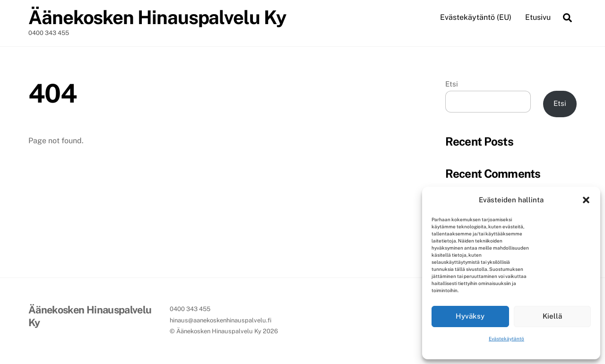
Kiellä (552, 316)
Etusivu (538, 17)
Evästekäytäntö (506, 338)
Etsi (452, 84)
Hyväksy (470, 316)
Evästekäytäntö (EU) (476, 17)
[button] (586, 200)
